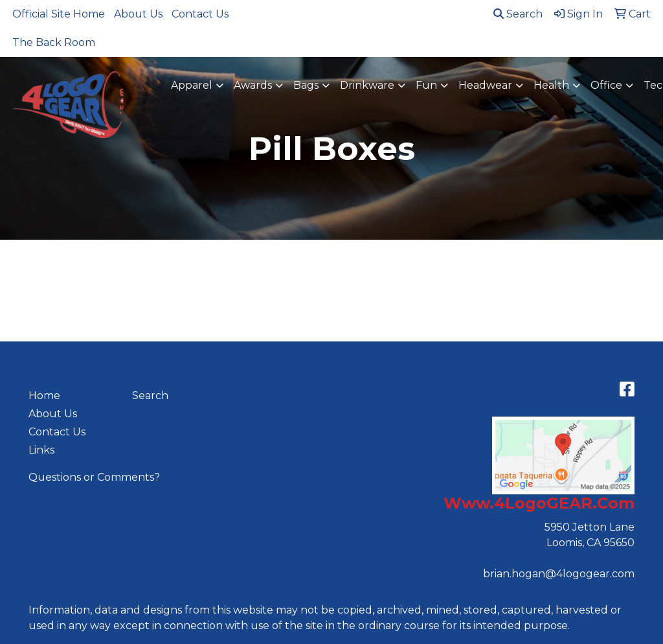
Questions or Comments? (94, 477)
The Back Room (54, 42)
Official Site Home (59, 14)
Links (41, 450)
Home (44, 396)
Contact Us (200, 14)
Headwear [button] (485, 85)
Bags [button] (306, 85)
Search (518, 14)
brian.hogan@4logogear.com (559, 574)
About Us (138, 14)
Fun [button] (426, 85)
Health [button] (551, 85)
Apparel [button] (192, 85)
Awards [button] (253, 85)
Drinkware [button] (367, 85)
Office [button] (606, 85)
